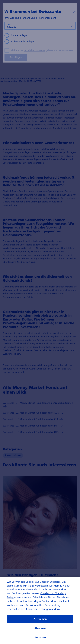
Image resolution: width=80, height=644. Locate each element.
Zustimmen (40, 623)
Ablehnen (40, 632)
